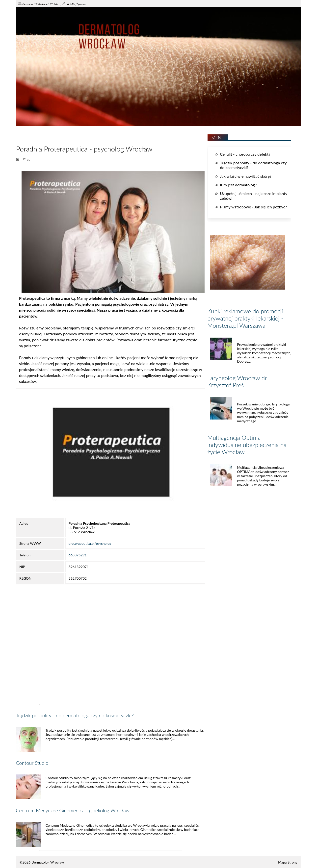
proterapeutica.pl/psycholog (90, 543)
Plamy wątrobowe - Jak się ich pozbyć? (253, 207)
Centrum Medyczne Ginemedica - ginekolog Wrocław (73, 810)
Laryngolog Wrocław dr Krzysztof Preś (237, 381)
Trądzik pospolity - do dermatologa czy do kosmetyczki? (75, 715)
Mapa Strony (288, 862)
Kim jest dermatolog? (238, 185)
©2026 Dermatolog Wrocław (42, 862)
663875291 (78, 555)
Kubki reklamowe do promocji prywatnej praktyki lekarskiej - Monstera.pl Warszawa (245, 318)
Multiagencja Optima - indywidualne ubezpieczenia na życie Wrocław (247, 445)
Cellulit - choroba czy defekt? (245, 154)
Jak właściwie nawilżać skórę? (246, 176)
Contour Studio (32, 763)
